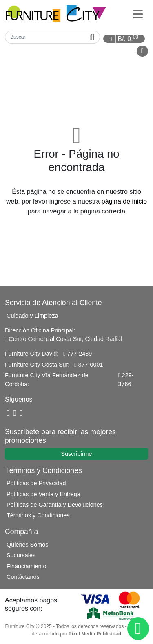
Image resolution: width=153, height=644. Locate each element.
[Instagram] (21, 414)
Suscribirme (77, 454)
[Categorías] (138, 13)
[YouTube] (15, 414)
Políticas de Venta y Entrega (43, 494)
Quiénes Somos (27, 545)
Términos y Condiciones (38, 515)
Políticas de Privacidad (36, 483)
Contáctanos (23, 577)
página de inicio (124, 201)
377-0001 (89, 365)
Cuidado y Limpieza (32, 316)
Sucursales (21, 555)
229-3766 (126, 380)
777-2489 (78, 354)
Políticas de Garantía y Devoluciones (55, 505)
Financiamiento (27, 566)
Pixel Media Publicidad (95, 634)
